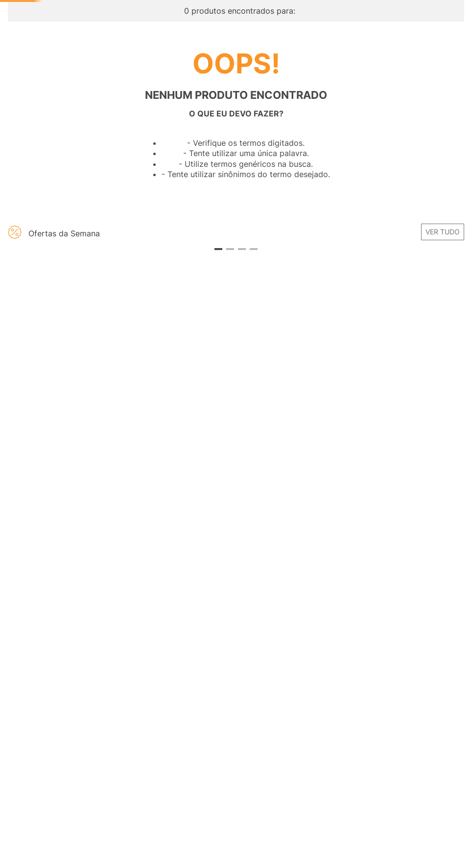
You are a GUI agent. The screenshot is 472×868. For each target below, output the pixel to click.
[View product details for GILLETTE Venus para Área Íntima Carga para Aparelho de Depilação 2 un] (293, 439)
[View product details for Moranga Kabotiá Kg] (65, 439)
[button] (65, 386)
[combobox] (254, 57)
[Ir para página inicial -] (68, 30)
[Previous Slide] (14, 426)
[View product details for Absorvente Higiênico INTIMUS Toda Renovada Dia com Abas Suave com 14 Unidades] (407, 439)
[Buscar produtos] (355, 57)
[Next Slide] (458, 426)
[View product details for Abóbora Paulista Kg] (179, 439)
